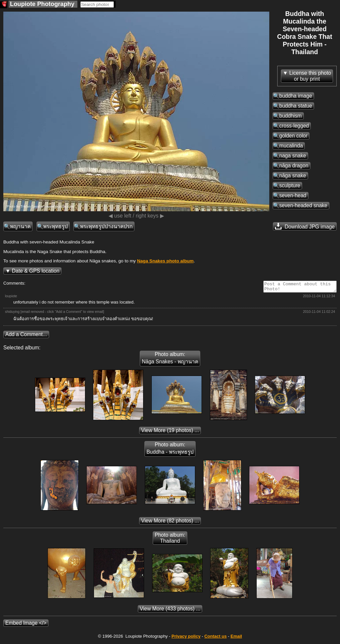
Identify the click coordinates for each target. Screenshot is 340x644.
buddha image (296, 96)
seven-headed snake (303, 205)
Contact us (215, 638)
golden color (293, 136)
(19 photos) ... (170, 432)
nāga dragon (294, 166)
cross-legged (294, 126)
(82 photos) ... (170, 523)
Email (236, 638)
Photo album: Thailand (170, 540)
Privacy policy (186, 638)
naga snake (293, 156)
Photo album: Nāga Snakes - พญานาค (170, 360)
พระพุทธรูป (55, 226)
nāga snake (293, 176)
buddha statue (296, 106)
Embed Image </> (26, 625)
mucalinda (291, 146)
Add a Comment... (26, 336)
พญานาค (20, 226)
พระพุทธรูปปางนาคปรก (106, 226)
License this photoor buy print (310, 76)
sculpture (290, 185)
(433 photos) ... (170, 611)
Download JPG (305, 226)
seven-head (293, 195)
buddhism (291, 116)
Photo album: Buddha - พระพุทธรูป (170, 450)
